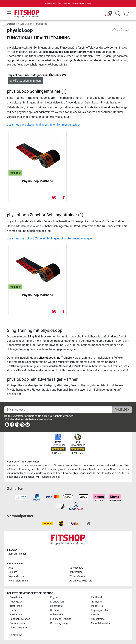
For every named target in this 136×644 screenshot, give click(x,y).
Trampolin (97, 602)
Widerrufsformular (19, 581)
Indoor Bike (97, 606)
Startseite (12, 24)
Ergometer (56, 597)
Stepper (95, 615)
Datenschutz (76, 568)
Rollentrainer (57, 615)
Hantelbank (57, 606)
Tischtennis (16, 606)
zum (17, 554)
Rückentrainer (17, 623)
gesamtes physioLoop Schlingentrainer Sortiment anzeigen (44, 125)
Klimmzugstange (60, 623)
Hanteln (14, 610)
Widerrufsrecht (78, 576)
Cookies (13, 572)
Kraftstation (57, 602)
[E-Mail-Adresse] (58, 410)
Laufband (96, 597)
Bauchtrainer (98, 619)
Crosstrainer (17, 597)
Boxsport (55, 610)
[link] (7, 425)
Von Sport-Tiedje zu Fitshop (23, 462)
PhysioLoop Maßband (38, 181)
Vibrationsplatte (19, 627)
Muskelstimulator (101, 623)
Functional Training (61, 619)
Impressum (76, 572)
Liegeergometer (100, 610)
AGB (11, 568)
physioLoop (41, 24)
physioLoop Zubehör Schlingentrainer (42, 215)
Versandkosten (17, 576)
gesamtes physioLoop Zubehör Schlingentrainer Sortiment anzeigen (49, 238)
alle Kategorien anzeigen (25, 81)
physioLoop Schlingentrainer (34, 91)
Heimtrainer (16, 615)
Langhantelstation (20, 619)
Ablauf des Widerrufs (81, 581)
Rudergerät (16, 602)
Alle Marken (26, 24)
